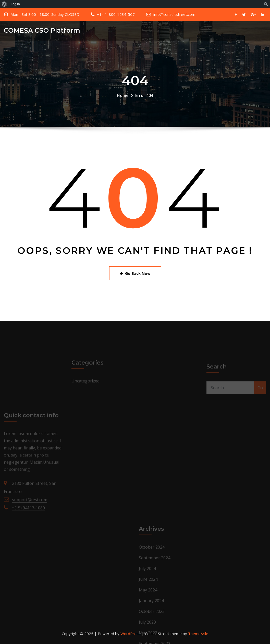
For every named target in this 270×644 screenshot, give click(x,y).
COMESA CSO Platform (42, 30)
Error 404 (144, 99)
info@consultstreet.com (174, 14)
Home (123, 99)
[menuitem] (4, 4)
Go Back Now (135, 273)
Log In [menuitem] (15, 4)
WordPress (131, 634)
